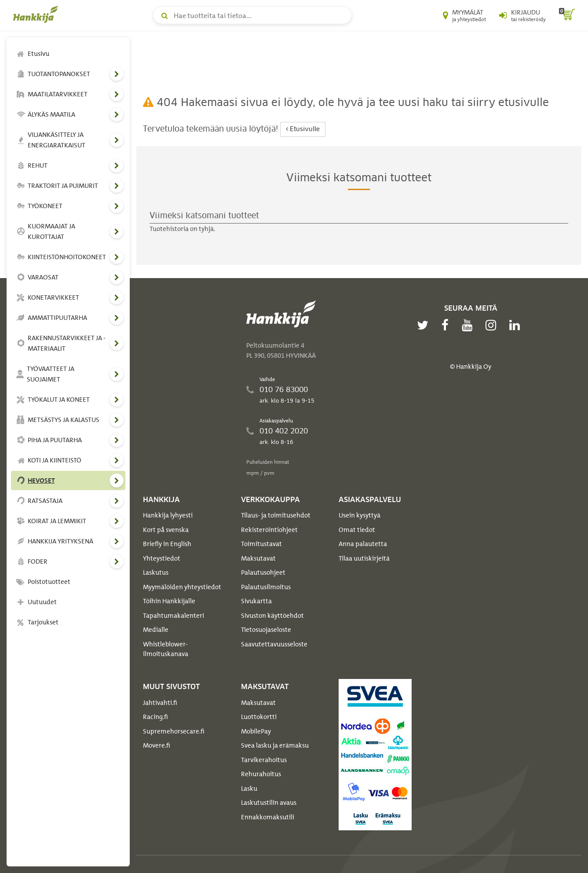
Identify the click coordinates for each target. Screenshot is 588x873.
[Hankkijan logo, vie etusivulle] (37, 14)
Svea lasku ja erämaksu (275, 745)
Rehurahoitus (261, 774)
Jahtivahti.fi (160, 703)
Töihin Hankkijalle (169, 601)
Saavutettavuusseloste (274, 644)
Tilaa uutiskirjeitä (364, 558)
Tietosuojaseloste (266, 630)
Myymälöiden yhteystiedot (182, 587)
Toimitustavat (261, 544)
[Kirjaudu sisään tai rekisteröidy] (522, 15)
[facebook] (447, 325)
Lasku (249, 789)
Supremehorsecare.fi (174, 731)
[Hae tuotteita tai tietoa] (252, 15)
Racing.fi (155, 717)
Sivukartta (256, 601)
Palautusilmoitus (266, 587)
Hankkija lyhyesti (168, 515)
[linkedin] (517, 325)
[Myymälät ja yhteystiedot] (464, 15)
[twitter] (425, 325)
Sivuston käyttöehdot (272, 616)
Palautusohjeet (263, 572)
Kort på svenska (166, 530)
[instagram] (493, 325)
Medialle (156, 630)
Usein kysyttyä (360, 515)
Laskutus (156, 572)
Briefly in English (167, 544)
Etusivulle (303, 129)
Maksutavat (258, 558)
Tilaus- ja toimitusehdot (276, 515)
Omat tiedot (357, 530)
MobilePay (256, 731)
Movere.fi (157, 745)
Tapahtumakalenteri (173, 616)
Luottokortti (259, 717)
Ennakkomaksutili (268, 817)
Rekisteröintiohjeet (269, 530)
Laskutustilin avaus (269, 803)
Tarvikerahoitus (264, 760)
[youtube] (469, 325)
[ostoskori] (567, 15)
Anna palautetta (363, 544)
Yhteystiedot (162, 558)
